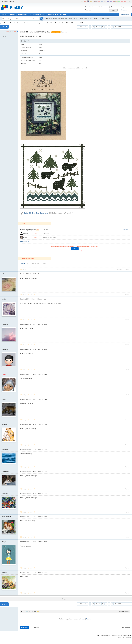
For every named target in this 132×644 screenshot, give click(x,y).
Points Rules (126, 627)
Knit (74, 19)
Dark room (107, 635)
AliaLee (4, 299)
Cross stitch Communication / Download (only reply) (25, 23)
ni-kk (3, 274)
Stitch (85, 19)
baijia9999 (5, 349)
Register (124, 10)
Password (88, 10)
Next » (66, 599)
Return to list (83, 27)
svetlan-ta (5, 494)
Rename (11, 2)
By (100, 19)
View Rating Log (25, 241)
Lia (91, 19)
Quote (32, 612)
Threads (35, 19)
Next (128, 27)
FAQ (101, 635)
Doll (77, 19)
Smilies (38, 612)
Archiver (114, 635)
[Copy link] (64, 32)
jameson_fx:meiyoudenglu (75, 251)
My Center (124, 15)
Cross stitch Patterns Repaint (51, 23)
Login (83, 619)
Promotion (5, 2)
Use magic (119, 269)
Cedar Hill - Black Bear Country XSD (73, 23)
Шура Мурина (6, 517)
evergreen (5, 450)
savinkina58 (5, 472)
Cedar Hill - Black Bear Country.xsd (36, 213)
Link (29, 612)
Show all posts (42, 274)
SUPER (23, 264)
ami (59, 19)
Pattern (70, 19)
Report (127, 269)
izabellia (4, 424)
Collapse (125, 230)
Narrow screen (130, 2)
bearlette (26, 234)
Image (27, 612)
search (120, 635)
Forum (6, 23)
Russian (55, 19)
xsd (66, 19)
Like (31, 295)
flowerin (4, 573)
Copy (75, 249)
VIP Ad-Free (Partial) (37, 15)
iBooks (12, 15)
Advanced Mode (124, 612)
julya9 (4, 399)
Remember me (115, 7)
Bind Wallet (22, 15)
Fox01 (25, 238)
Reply (24, 269)
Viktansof (5, 324)
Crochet (107, 19)
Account (88, 7)
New (4, 27)
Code (35, 612)
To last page (34, 628)
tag (98, 635)
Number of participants (28, 230)
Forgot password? (127, 7)
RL (89, 19)
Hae (63, 19)
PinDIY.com (1, 23)
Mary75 (4, 542)
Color (24, 612)
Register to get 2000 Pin (57, 15)
